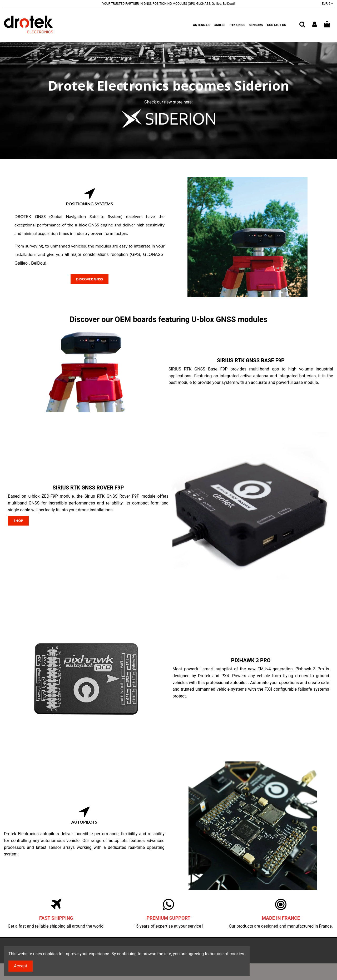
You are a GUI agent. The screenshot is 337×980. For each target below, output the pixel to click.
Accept (21, 966)
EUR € (327, 4)
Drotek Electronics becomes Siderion (168, 86)
